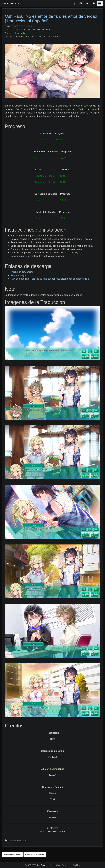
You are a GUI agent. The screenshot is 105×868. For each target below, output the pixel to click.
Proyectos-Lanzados (18, 841)
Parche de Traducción (22, 272)
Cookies (76, 865)
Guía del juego (18, 275)
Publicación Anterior (13, 854)
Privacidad (67, 865)
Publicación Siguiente (35, 854)
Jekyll (52, 865)
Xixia (59, 865)
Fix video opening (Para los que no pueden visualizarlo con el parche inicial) (50, 279)
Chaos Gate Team (11, 3)
